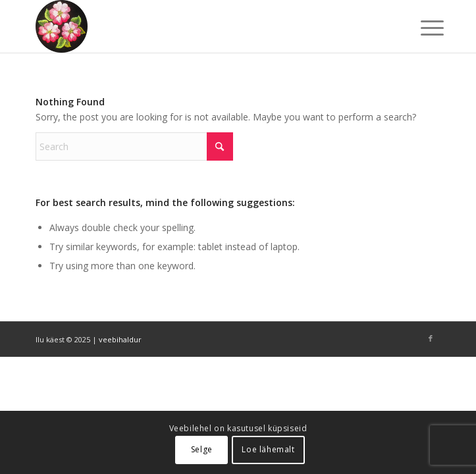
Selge (202, 449)
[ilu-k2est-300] (198, 26)
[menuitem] (422, 28)
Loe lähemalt (268, 449)
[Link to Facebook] (431, 338)
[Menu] (422, 28)
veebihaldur (120, 339)
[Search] (134, 146)
